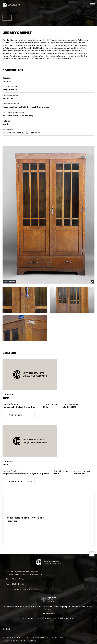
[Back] (7, 18)
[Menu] (93, 5)
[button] (48, 215)
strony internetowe (26, 641)
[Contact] (48, 629)
